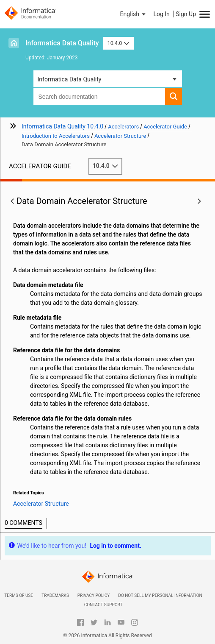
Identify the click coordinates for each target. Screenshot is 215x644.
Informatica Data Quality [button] (70, 79)
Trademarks (55, 595)
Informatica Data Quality (62, 43)
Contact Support (103, 605)
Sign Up (186, 14)
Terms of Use (19, 595)
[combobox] (99, 96)
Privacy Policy (94, 595)
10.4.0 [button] (119, 43)
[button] (134, 14)
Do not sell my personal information (160, 595)
